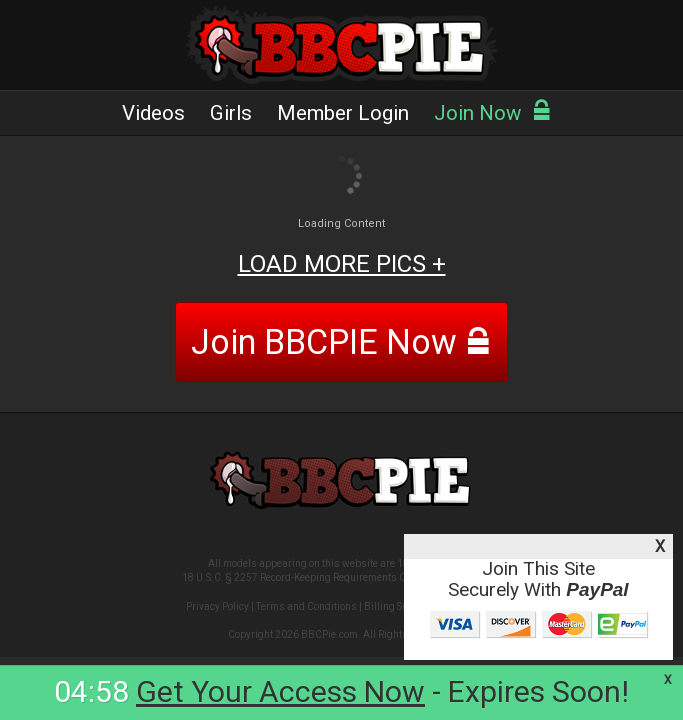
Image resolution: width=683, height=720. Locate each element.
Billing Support (398, 606)
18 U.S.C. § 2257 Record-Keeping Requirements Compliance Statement (341, 577)
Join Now (493, 113)
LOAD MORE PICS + (342, 264)
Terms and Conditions (306, 606)
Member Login (343, 113)
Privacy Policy (217, 606)
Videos (153, 113)
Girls (231, 113)
